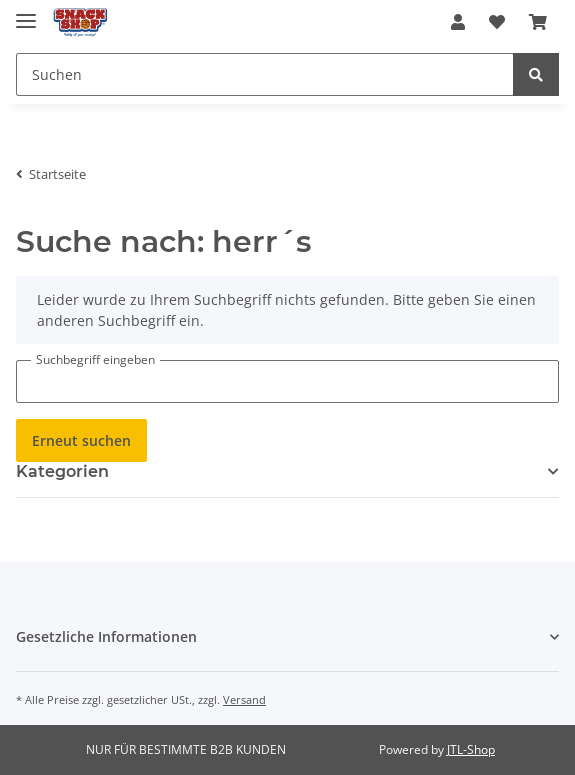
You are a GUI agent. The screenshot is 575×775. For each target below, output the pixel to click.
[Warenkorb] (538, 22)
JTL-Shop (471, 749)
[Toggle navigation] (26, 12)
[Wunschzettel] (497, 22)
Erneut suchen (81, 440)
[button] (458, 22)
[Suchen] (265, 74)
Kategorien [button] (62, 471)
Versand (244, 699)
